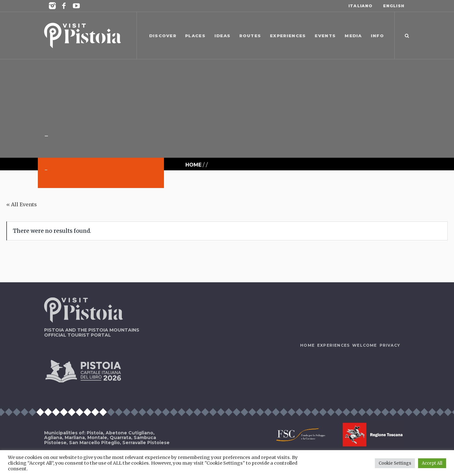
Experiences (333, 345)
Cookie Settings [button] (395, 463)
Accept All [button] (432, 463)
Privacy (390, 345)
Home (193, 165)
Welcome (364, 345)
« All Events (22, 204)
